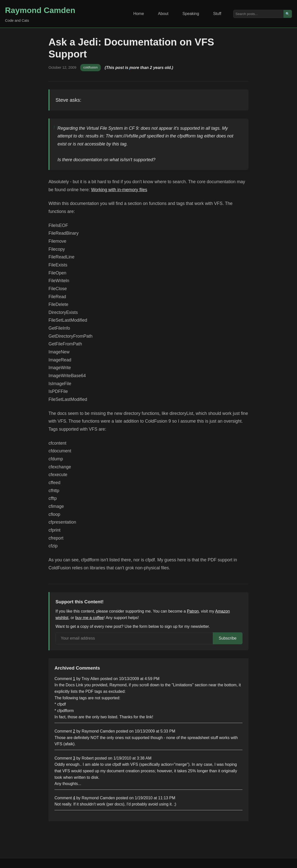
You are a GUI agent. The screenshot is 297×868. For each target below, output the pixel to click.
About (163, 14)
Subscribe (228, 638)
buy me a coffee (89, 618)
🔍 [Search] (288, 14)
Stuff (217, 14)
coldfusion (90, 67)
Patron (193, 611)
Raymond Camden (40, 10)
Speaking (191, 14)
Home (139, 14)
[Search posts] (258, 14)
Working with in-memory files (119, 190)
